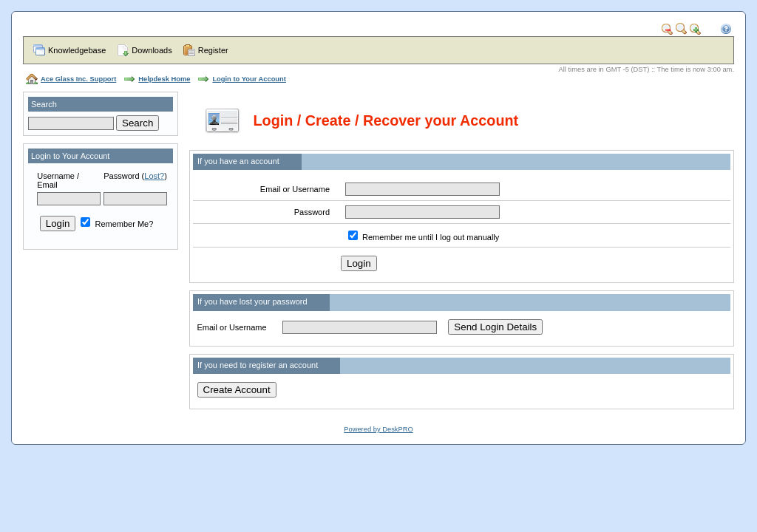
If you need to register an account (258, 365)
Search (44, 104)
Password (121, 176)
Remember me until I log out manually (431, 237)
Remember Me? (117, 224)
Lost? (154, 176)
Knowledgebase (77, 50)
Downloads (152, 50)
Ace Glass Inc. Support (78, 79)
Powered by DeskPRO (378, 429)
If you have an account (238, 161)
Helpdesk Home (164, 79)
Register (213, 50)
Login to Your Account (249, 79)
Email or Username (295, 189)
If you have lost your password (252, 301)
